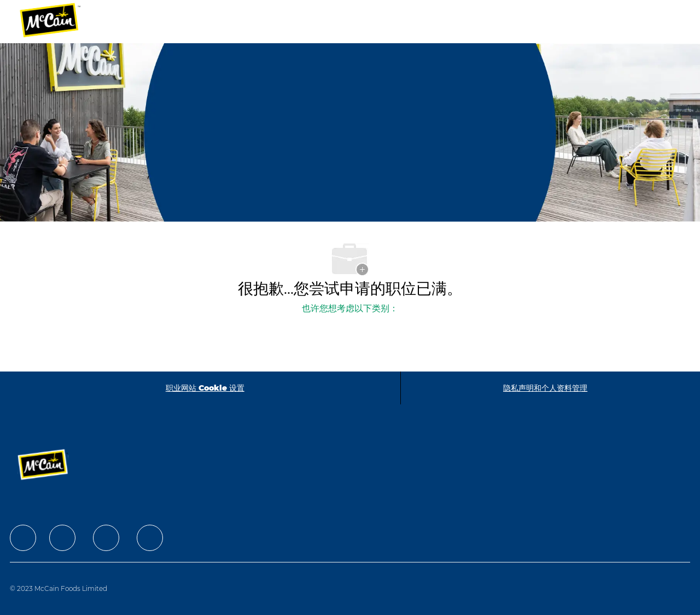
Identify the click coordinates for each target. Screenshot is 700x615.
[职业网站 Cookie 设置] (205, 388)
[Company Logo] (57, 22)
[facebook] (23, 538)
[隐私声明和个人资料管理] (545, 388)
